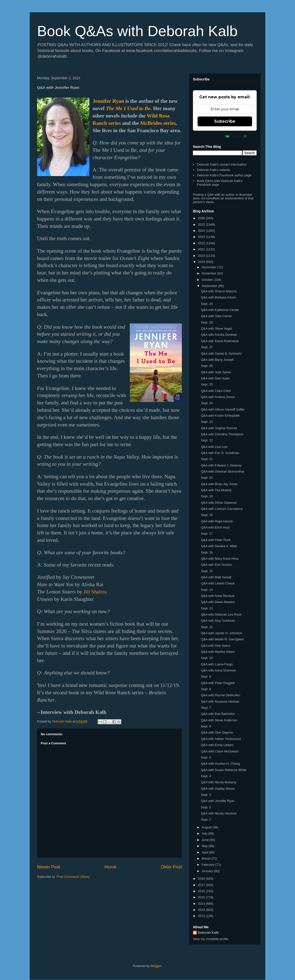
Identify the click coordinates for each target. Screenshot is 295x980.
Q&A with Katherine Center (220, 310)
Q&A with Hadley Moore (218, 789)
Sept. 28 (207, 322)
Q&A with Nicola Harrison (219, 813)
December (210, 267)
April (205, 852)
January (208, 871)
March (207, 858)
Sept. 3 (206, 795)
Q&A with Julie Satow (216, 372)
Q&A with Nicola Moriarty (218, 782)
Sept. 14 (207, 590)
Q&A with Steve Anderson (219, 720)
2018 (202, 879)
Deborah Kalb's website (214, 170)
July (205, 833)
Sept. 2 (206, 807)
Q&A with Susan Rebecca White (224, 770)
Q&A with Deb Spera (215, 646)
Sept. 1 (206, 819)
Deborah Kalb (208, 933)
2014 (202, 904)
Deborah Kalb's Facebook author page (224, 175)
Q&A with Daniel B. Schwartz (221, 354)
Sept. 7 (206, 708)
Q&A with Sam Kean (215, 378)
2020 (202, 256)
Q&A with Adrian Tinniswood (221, 739)
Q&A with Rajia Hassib (217, 521)
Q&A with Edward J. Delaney (221, 465)
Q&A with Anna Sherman (218, 670)
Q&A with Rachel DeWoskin (220, 695)
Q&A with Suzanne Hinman (220, 702)
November (210, 273)
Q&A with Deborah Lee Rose (221, 614)
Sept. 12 (207, 627)
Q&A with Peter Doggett (218, 683)
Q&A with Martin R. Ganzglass (222, 639)
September (210, 286)
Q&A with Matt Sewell (216, 577)
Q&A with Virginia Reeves (219, 428)
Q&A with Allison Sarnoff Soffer (223, 409)
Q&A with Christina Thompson (222, 434)
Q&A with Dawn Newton (218, 602)
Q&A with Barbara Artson (218, 297)
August (207, 827)
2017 (202, 885)
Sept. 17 (207, 534)
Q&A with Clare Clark (216, 391)
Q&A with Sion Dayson (217, 732)
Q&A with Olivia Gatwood (219, 503)
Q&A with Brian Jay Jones (219, 484)
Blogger (156, 966)
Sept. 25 (207, 384)
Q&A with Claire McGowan (220, 751)
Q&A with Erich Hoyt (215, 527)
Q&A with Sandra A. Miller (219, 546)
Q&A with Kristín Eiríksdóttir (220, 416)
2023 (202, 237)
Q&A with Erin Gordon (216, 565)
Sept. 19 (207, 496)
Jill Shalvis (95, 592)
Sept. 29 (207, 304)
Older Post (171, 867)
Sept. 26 (207, 366)
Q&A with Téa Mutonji (216, 490)
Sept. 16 (207, 552)
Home (111, 867)
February (209, 865)
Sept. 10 (207, 658)
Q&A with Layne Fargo (217, 664)
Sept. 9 (206, 677)
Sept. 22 (207, 440)
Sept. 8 (206, 689)
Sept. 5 (206, 757)
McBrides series (158, 123)
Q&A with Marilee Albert (218, 652)
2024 (202, 231)
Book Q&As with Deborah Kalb (137, 31)
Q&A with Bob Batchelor (218, 714)
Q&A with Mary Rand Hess (220, 559)
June (206, 840)
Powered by (225, 136)
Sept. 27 (207, 347)
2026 (202, 218)
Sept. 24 (207, 403)
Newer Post (49, 867)
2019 (202, 262)
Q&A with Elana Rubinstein (220, 341)
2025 (202, 225)
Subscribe (225, 121)
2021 (202, 249)
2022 (202, 243)
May (205, 846)
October (208, 280)
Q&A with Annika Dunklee (219, 335)
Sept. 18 (207, 515)
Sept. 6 (206, 726)
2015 (202, 897)
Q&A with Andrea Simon (218, 397)
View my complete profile (211, 939)
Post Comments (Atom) (73, 877)
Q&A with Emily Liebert (217, 745)
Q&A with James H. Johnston (221, 633)
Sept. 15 (207, 571)
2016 (202, 891)
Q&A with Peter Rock (216, 540)
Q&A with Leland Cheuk (218, 583)
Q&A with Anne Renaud (217, 596)
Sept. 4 (206, 776)
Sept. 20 (207, 478)
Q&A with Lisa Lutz (214, 447)
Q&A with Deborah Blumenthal (222, 471)
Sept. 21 (207, 459)
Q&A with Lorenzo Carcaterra (221, 509)
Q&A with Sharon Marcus (219, 291)
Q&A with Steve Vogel (216, 329)
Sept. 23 (207, 422)
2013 (202, 910)
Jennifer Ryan (108, 101)
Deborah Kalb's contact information (222, 164)
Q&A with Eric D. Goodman (220, 453)
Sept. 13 (207, 608)
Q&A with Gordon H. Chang (220, 764)
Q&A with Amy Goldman (218, 621)
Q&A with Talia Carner (216, 316)
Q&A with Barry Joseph (217, 360)
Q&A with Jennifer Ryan (218, 801)
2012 (202, 916)
